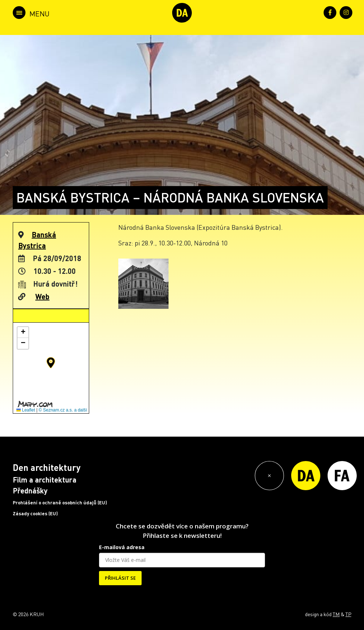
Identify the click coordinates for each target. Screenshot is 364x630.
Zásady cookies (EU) (35, 513)
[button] (51, 363)
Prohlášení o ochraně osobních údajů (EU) (60, 503)
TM (336, 614)
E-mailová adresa (122, 547)
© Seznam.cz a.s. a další (63, 410)
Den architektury (47, 467)
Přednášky (30, 491)
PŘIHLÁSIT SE (120, 578)
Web (42, 296)
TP (348, 614)
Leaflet (26, 410)
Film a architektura (45, 480)
